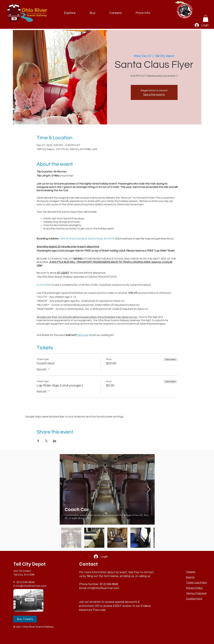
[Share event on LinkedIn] (55, 441)
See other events (154, 94)
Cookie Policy (194, 599)
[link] (206, 18)
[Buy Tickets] (25, 619)
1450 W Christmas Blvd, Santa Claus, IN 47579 (87, 239)
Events (190, 577)
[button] (143, 13)
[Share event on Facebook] (38, 441)
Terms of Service (196, 593)
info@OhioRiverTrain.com (31, 586)
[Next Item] (149, 489)
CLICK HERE (44, 285)
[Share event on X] (46, 441)
